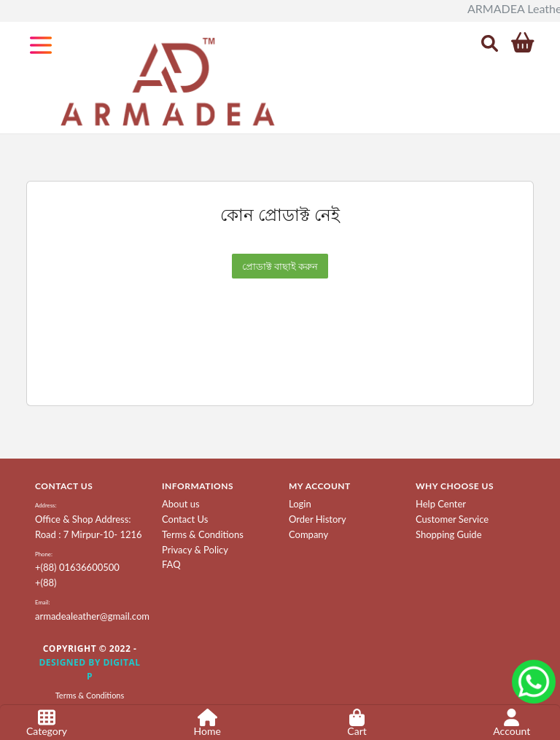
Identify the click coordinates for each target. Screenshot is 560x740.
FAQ (171, 564)
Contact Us (185, 519)
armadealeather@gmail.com (92, 616)
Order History (318, 519)
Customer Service (452, 519)
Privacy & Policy (195, 550)
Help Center (441, 504)
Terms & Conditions (203, 534)
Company (308, 534)
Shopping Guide (449, 534)
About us (181, 504)
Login (300, 504)
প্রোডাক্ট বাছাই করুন (280, 266)
